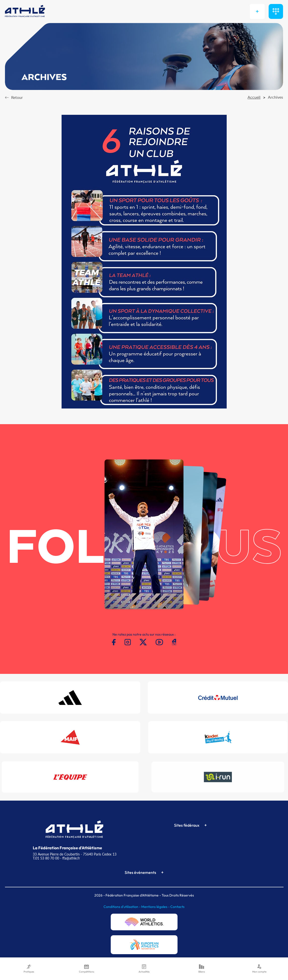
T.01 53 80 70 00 (46, 858)
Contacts (177, 907)
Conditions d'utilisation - (122, 907)
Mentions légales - (156, 907)
